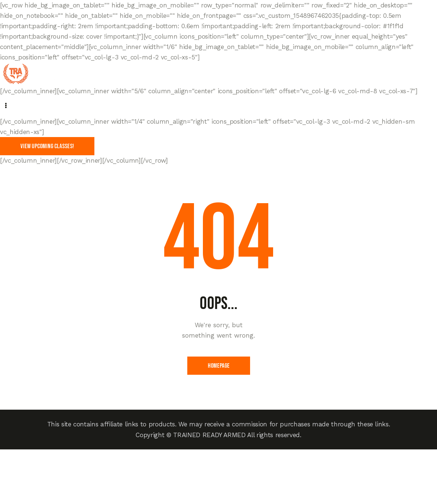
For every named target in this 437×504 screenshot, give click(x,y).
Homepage (219, 366)
